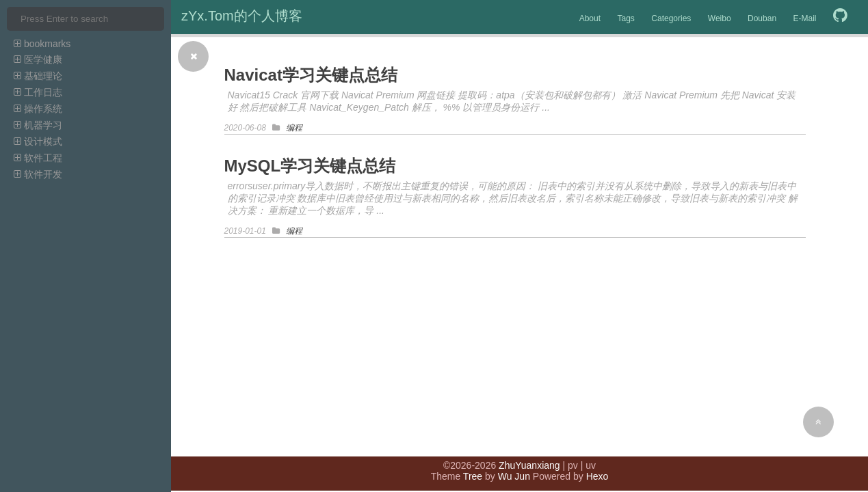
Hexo (597, 476)
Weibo (720, 18)
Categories (671, 18)
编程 (294, 128)
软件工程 (38, 158)
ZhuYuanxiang (529, 465)
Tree (473, 476)
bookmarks (42, 44)
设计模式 (38, 141)
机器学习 (38, 125)
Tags (626, 18)
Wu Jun (514, 476)
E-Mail (805, 18)
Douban (762, 18)
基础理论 (38, 76)
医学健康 (38, 59)
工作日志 (38, 92)
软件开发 (38, 174)
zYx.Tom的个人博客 (242, 16)
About (590, 18)
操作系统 (38, 109)
